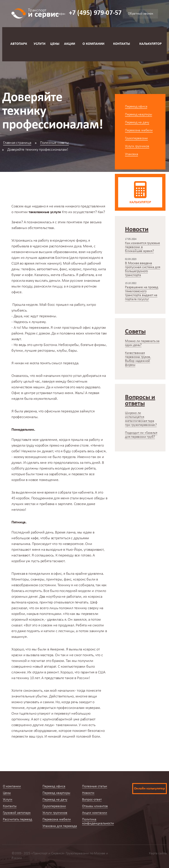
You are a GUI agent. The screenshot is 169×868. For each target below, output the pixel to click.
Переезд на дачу (137, 122)
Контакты (122, 44)
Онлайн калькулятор (150, 789)
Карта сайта (158, 853)
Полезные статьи (95, 786)
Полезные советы (54, 143)
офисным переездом (62, 411)
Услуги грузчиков (137, 146)
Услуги (39, 44)
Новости (88, 793)
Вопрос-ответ (92, 800)
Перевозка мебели (139, 130)
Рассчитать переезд (17, 819)
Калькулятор (151, 44)
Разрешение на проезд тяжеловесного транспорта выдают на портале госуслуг (142, 293)
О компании (93, 44)
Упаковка (131, 154)
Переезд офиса (136, 107)
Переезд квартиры (139, 115)
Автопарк (19, 44)
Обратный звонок (141, 14)
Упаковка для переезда (60, 826)
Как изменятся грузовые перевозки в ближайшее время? (142, 247)
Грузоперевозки (136, 138)
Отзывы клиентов (95, 806)
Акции (70, 44)
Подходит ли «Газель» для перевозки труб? (141, 435)
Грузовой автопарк (17, 813)
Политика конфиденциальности (98, 821)
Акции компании (95, 813)
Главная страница (17, 143)
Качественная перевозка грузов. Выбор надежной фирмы (138, 359)
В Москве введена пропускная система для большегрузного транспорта (143, 269)
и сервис (43, 13)
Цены (55, 44)
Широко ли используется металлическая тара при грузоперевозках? (141, 419)
